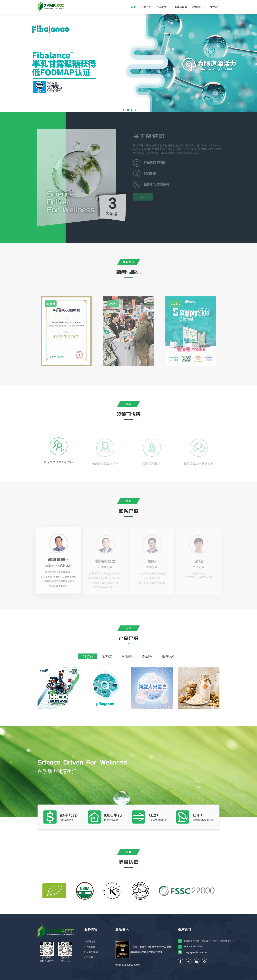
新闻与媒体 (181, 7)
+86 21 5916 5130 (190, 947)
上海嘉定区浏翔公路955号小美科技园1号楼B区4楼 (206, 941)
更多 (144, 197)
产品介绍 (163, 7)
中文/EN (215, 7)
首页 (133, 7)
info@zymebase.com (193, 952)
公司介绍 (146, 7)
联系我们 (199, 7)
